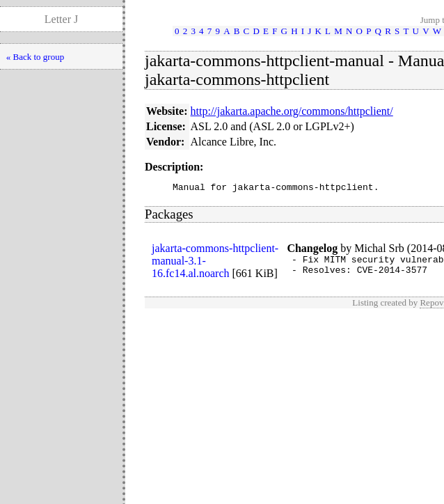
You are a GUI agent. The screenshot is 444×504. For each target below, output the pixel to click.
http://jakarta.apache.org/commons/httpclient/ (292, 111)
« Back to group (35, 57)
